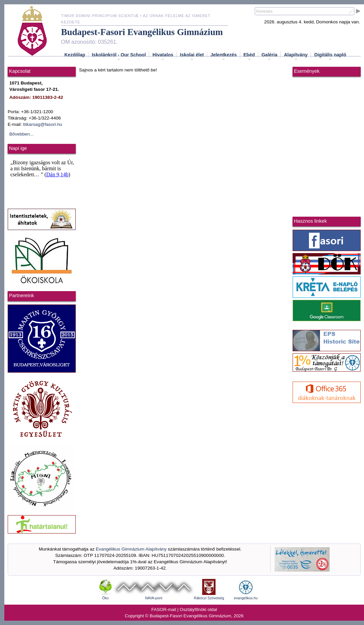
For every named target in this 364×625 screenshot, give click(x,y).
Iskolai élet (192, 57)
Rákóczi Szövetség (209, 598)
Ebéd (249, 57)
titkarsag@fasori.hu (43, 124)
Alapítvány (296, 57)
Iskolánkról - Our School (119, 57)
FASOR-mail (164, 609)
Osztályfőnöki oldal (199, 609)
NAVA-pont (154, 598)
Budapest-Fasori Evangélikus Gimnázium (142, 32)
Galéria (269, 57)
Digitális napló (330, 57)
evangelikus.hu (246, 598)
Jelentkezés (224, 57)
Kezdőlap (75, 55)
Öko (105, 598)
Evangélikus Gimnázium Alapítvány (131, 549)
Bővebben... (22, 134)
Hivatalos (163, 57)
